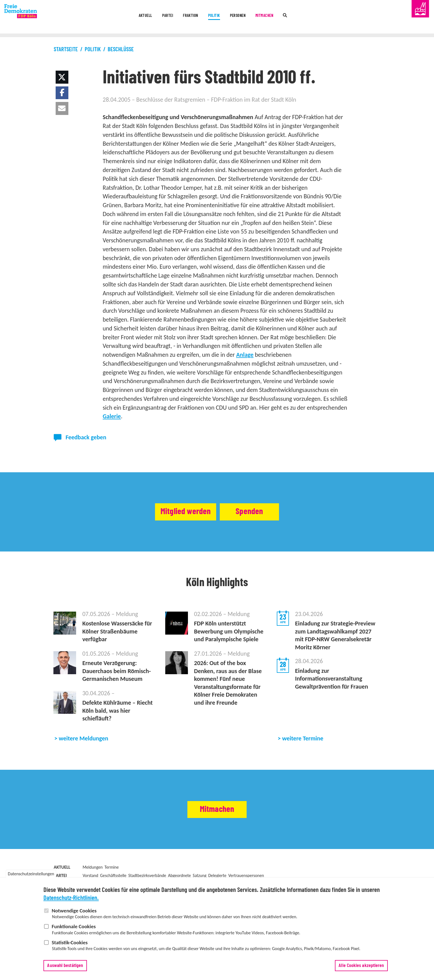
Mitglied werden (171, 512)
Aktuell (112, 17)
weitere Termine (303, 738)
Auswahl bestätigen (65, 966)
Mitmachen (287, 17)
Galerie (112, 416)
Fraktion (178, 17)
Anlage (245, 355)
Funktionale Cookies (74, 926)
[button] (62, 77)
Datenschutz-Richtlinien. (71, 898)
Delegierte (217, 875)
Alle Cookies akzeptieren (361, 966)
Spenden (264, 512)
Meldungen (92, 867)
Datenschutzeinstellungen (31, 874)
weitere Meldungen (83, 738)
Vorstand (90, 875)
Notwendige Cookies (74, 911)
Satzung (200, 875)
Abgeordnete (179, 875)
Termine (112, 867)
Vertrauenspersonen (246, 875)
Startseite (66, 49)
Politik (213, 17)
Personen (248, 17)
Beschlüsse (121, 49)
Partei (144, 17)
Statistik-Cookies (70, 942)
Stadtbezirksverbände (147, 875)
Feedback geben (86, 437)
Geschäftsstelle (113, 875)
